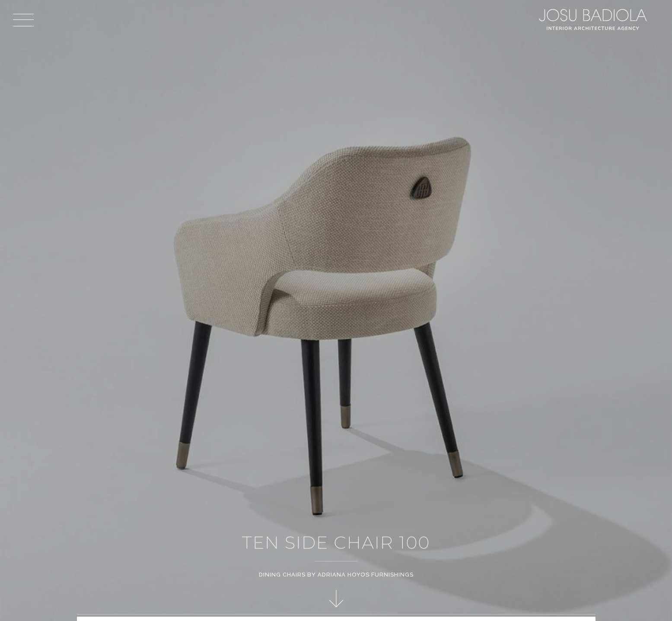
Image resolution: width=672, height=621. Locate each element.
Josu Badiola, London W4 (594, 19)
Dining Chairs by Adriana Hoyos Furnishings (336, 575)
